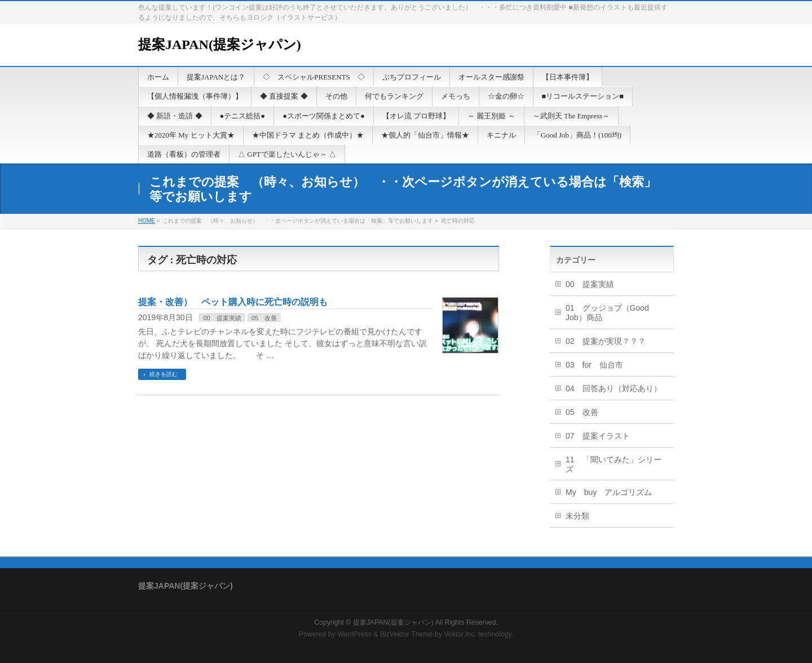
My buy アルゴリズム (609, 492)
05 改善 (264, 318)
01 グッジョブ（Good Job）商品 (607, 313)
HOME (147, 221)
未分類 (577, 516)
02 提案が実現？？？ (606, 341)
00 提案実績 (222, 318)
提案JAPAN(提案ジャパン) (220, 45)
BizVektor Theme (407, 634)
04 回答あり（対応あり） (614, 388)
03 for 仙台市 (594, 365)
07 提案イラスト (598, 436)
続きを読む (164, 374)
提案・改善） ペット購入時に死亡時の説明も (233, 302)
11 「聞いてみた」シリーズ (614, 464)
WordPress (354, 634)
